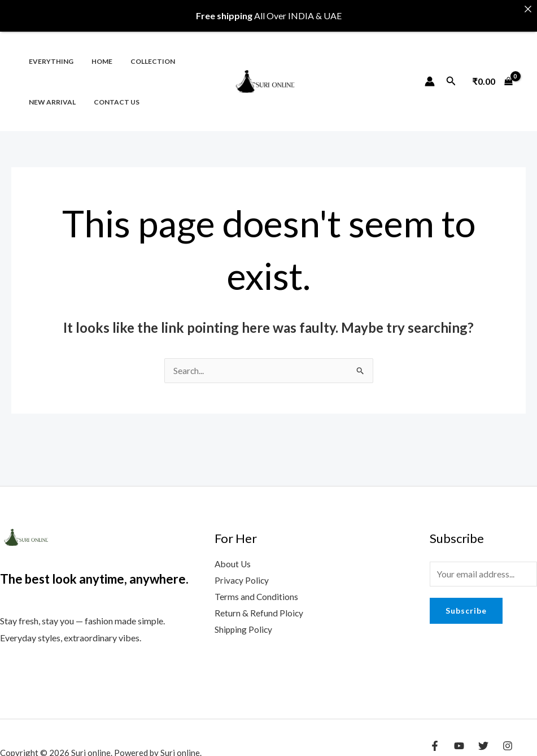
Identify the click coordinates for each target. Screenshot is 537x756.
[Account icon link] (430, 72)
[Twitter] (483, 737)
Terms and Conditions (257, 590)
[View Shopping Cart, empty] (492, 72)
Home (95, 52)
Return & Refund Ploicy (259, 607)
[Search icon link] (451, 73)
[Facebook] (435, 737)
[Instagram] (508, 737)
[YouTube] (459, 737)
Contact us (110, 93)
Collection (141, 52)
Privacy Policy (242, 573)
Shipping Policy (244, 624)
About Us (233, 556)
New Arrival (50, 93)
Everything (49, 52)
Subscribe (466, 603)
